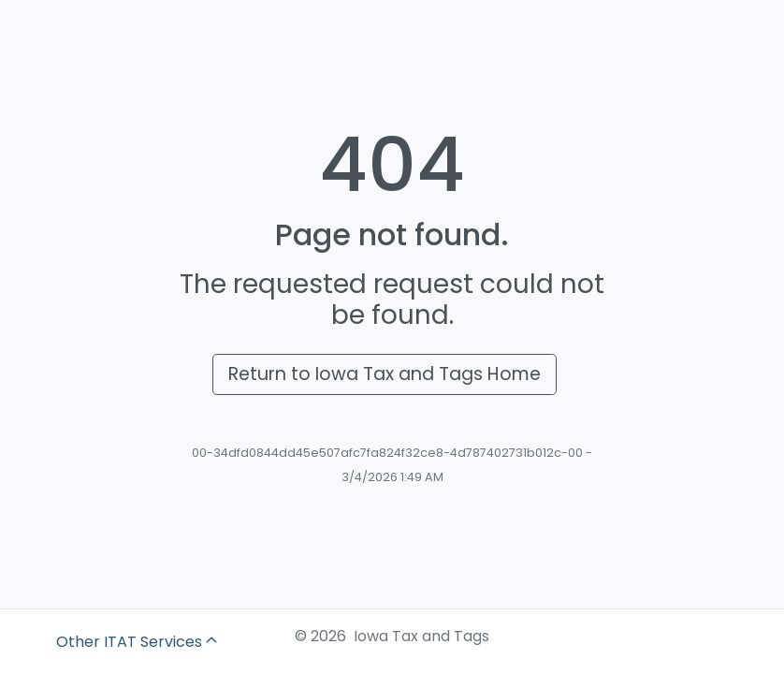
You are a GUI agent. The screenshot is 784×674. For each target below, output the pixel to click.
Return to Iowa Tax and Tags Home (385, 374)
